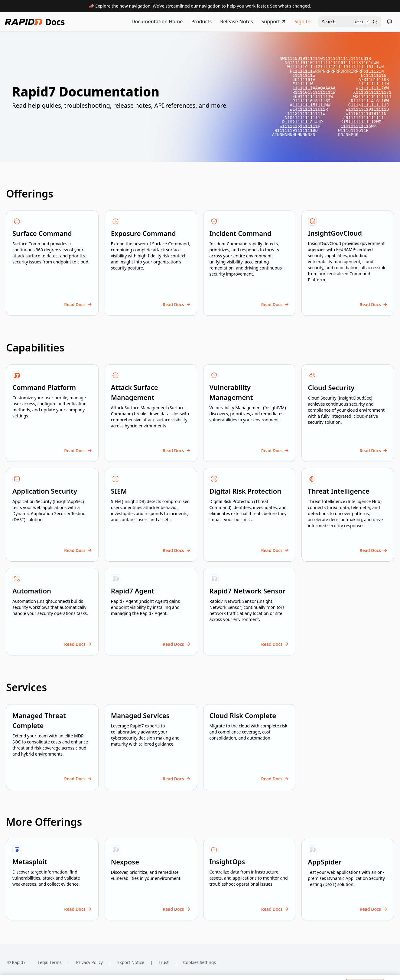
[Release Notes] (236, 22)
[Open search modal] (350, 22)
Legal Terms (50, 962)
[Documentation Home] (157, 22)
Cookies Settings (200, 963)
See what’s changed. (290, 6)
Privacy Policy (89, 962)
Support (274, 21)
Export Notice (131, 962)
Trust (164, 962)
